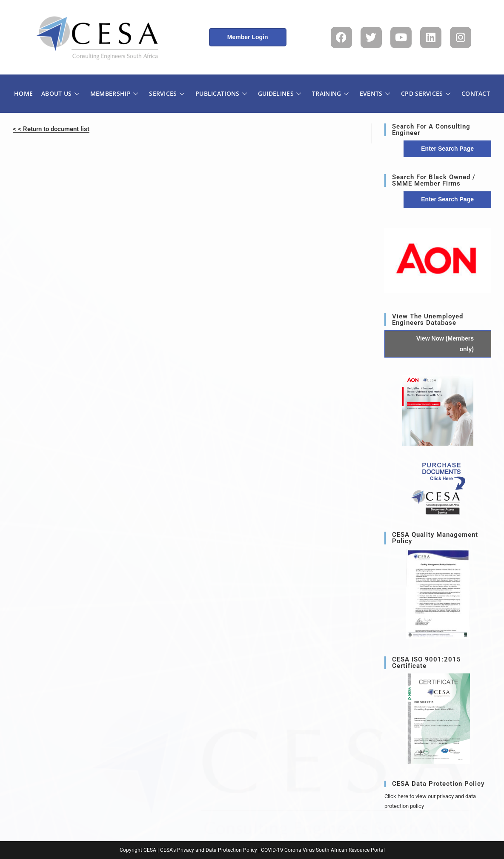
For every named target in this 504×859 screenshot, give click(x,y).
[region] (438, 260)
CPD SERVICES (426, 93)
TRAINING (330, 93)
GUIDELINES (279, 93)
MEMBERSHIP (114, 93)
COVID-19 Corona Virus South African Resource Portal (323, 850)
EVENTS (375, 93)
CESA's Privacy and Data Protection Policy (209, 850)
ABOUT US (60, 93)
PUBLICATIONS (221, 93)
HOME (23, 93)
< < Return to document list (51, 129)
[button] (438, 260)
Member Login (248, 37)
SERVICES (167, 93)
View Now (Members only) (445, 344)
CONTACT (476, 93)
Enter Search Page (447, 149)
